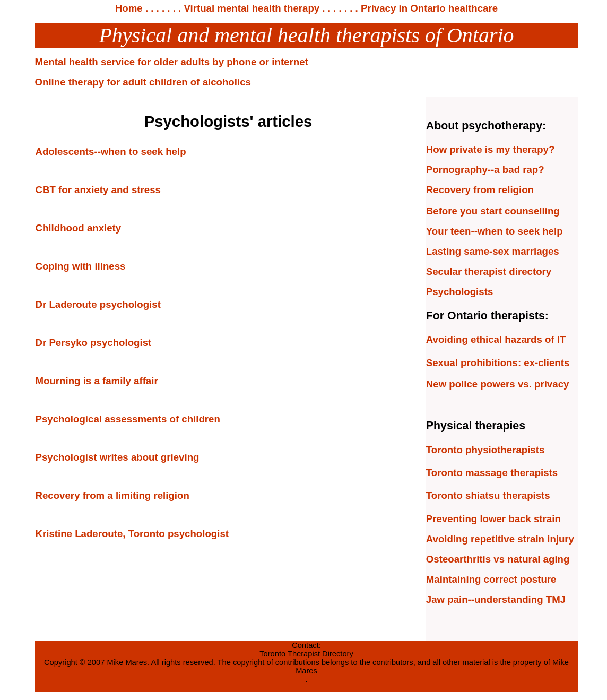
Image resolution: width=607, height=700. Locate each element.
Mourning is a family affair (97, 381)
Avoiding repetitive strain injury (500, 539)
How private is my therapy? (491, 149)
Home (129, 8)
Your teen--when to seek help (495, 231)
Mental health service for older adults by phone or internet (172, 62)
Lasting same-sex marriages (493, 251)
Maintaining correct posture (491, 579)
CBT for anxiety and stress (98, 190)
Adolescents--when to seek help (111, 152)
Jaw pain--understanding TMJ (496, 599)
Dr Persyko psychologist (94, 343)
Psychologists (460, 292)
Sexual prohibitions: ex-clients (498, 363)
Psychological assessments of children (128, 419)
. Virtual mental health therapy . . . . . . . (267, 8)
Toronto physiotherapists (485, 450)
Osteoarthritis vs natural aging (498, 559)
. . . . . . (159, 8)
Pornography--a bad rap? (485, 170)
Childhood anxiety (79, 228)
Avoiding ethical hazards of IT (496, 339)
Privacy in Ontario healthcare (428, 8)
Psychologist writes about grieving (118, 457)
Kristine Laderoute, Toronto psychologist (132, 534)
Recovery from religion (480, 190)
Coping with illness (81, 266)
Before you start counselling (493, 211)
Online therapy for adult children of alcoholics (143, 82)
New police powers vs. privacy (498, 384)
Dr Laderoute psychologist (98, 304)
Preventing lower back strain (493, 519)
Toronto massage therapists (492, 473)
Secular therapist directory (489, 271)
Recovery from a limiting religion (112, 495)
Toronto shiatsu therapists (488, 495)
